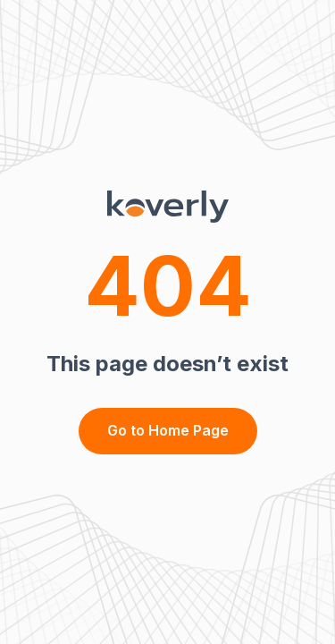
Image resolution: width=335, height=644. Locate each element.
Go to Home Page (168, 430)
